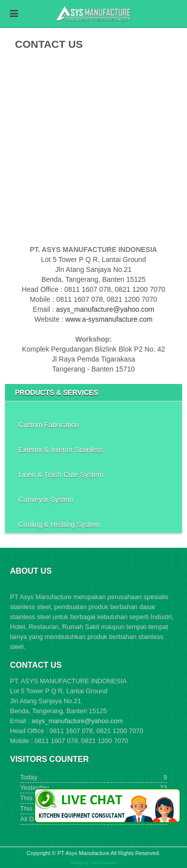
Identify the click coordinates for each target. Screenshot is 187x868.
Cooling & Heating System (59, 524)
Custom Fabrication (49, 425)
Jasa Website (104, 863)
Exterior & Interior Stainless (61, 450)
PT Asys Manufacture (83, 853)
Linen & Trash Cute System (61, 475)
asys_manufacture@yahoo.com (105, 309)
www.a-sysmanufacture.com (109, 319)
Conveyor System (46, 499)
